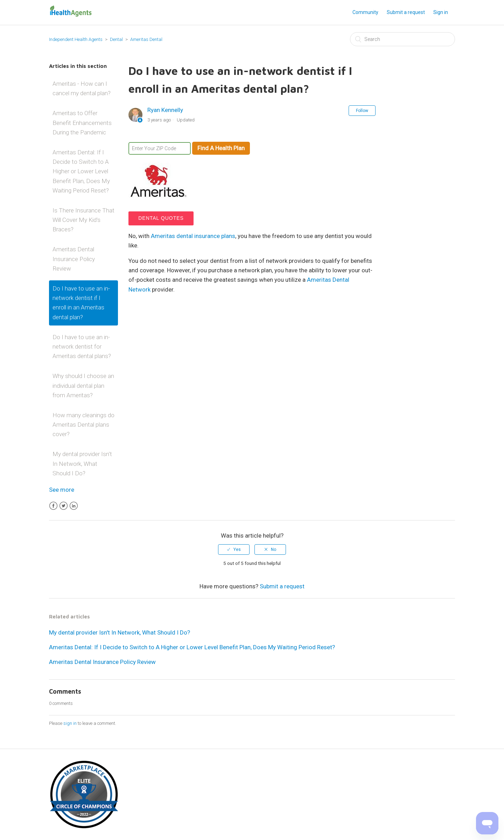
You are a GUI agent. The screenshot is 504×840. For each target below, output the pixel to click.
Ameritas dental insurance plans (193, 236)
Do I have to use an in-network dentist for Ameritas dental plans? (82, 346)
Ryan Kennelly (165, 110)
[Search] (402, 39)
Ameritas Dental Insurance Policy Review (74, 259)
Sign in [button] (441, 12)
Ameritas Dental (146, 39)
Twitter (64, 506)
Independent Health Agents (76, 39)
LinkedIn (74, 506)
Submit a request (406, 12)
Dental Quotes (161, 218)
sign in (70, 723)
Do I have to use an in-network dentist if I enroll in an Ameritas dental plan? (81, 303)
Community (365, 12)
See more (62, 490)
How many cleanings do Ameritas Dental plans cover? (83, 425)
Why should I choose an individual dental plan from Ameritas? (83, 385)
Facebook (53, 506)
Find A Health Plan (221, 148)
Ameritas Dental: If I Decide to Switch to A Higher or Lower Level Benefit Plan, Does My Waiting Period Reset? (81, 171)
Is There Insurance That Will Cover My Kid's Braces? (83, 220)
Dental (117, 39)
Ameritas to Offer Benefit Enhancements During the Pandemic (82, 122)
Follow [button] (362, 111)
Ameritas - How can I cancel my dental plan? (82, 88)
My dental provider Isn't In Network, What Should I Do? (82, 463)
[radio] (234, 549)
